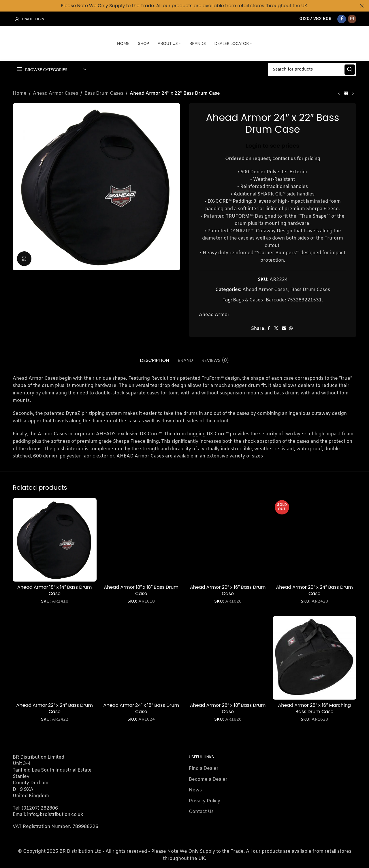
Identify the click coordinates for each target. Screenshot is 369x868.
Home (20, 93)
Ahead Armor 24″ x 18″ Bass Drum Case (141, 708)
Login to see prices (273, 145)
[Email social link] (284, 329)
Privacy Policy (205, 801)
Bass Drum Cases (104, 93)
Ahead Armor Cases (55, 93)
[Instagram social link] (352, 19)
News (195, 790)
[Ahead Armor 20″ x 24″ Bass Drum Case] (315, 540)
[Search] (312, 70)
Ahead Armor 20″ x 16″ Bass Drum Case (228, 590)
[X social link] (276, 329)
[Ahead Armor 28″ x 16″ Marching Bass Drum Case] (315, 658)
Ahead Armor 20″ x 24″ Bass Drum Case (315, 590)
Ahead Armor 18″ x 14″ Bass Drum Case (54, 590)
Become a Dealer (208, 779)
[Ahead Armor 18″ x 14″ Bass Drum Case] (55, 540)
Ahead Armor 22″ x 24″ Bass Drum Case (54, 708)
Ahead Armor (214, 315)
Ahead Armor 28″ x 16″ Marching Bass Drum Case (315, 708)
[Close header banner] (362, 6)
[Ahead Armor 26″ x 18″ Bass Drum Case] (228, 658)
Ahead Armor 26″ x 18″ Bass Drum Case (228, 708)
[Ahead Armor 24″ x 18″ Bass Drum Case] (141, 658)
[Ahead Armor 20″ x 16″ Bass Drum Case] (228, 540)
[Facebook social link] (342, 19)
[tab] (155, 357)
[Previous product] (339, 94)
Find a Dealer (204, 769)
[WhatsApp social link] (291, 329)
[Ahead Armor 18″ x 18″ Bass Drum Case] (141, 540)
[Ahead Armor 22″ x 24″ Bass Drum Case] (55, 658)
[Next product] (353, 94)
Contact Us (201, 812)
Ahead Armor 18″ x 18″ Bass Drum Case (141, 590)
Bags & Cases (248, 300)
